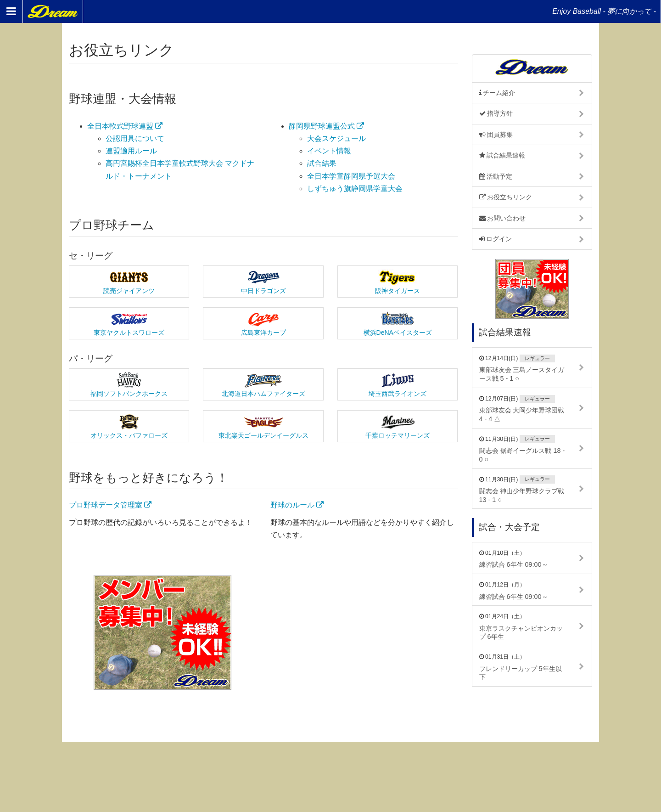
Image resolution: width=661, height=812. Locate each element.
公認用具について (135, 138)
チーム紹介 (497, 93)
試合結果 (322, 163)
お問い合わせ (503, 218)
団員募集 (496, 135)
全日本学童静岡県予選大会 (351, 176)
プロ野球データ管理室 (110, 505)
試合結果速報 (502, 155)
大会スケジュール (336, 138)
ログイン (496, 239)
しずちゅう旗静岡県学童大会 (355, 189)
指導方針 (496, 113)
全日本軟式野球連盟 (125, 126)
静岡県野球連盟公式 (326, 126)
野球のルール (297, 505)
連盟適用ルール (131, 151)
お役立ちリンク (506, 197)
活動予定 (496, 176)
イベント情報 (329, 151)
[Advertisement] (364, 632)
